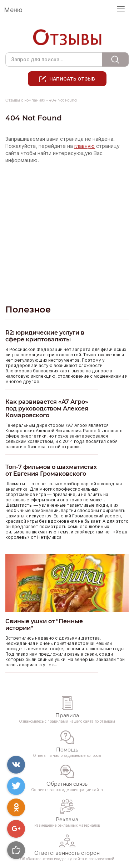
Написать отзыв (72, 79)
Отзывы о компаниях (25, 100)
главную (85, 146)
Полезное (28, 309)
